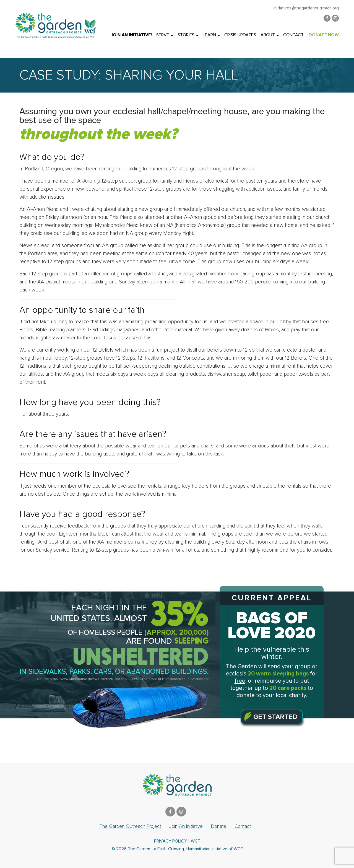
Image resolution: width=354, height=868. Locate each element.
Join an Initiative (186, 826)
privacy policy (171, 841)
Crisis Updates (240, 35)
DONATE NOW (324, 35)
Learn (211, 35)
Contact (293, 35)
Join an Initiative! (131, 35)
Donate (219, 826)
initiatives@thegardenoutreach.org (306, 8)
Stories (188, 35)
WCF (195, 841)
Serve (165, 35)
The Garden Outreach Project (130, 826)
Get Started (275, 717)
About (270, 35)
